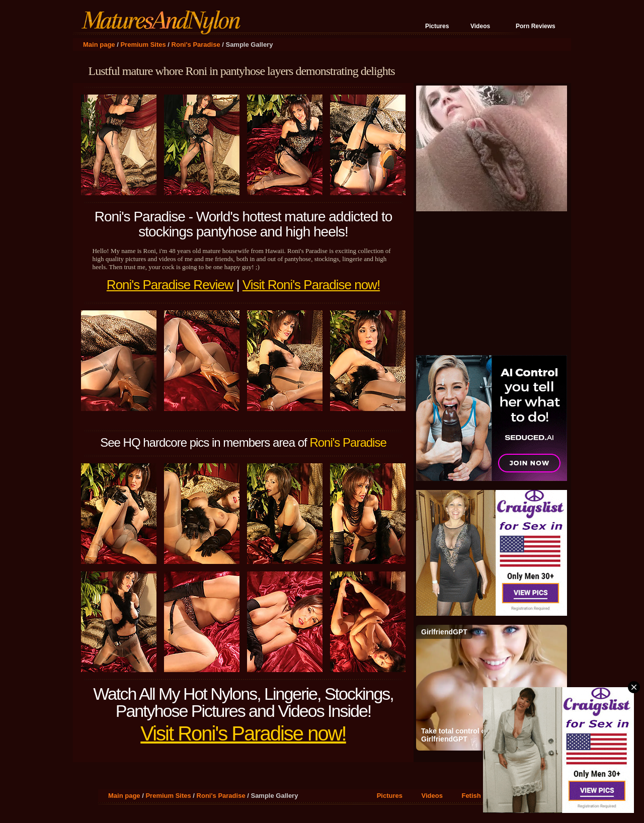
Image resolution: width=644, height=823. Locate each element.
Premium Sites (143, 45)
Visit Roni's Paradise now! (311, 285)
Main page (99, 45)
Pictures (437, 26)
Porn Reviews (536, 26)
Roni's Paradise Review (170, 285)
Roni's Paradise (196, 45)
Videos (480, 26)
